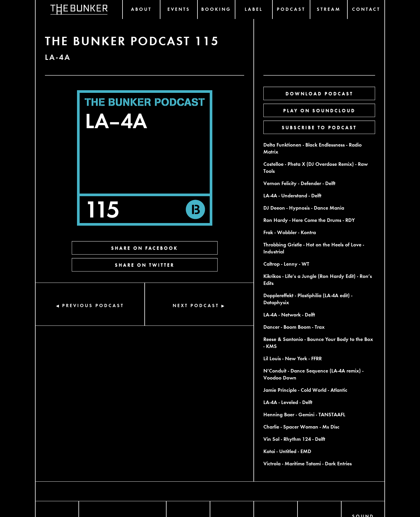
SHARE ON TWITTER (145, 265)
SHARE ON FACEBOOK (145, 248)
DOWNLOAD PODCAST (319, 93)
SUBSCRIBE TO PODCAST (319, 127)
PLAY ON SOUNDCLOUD (319, 110)
